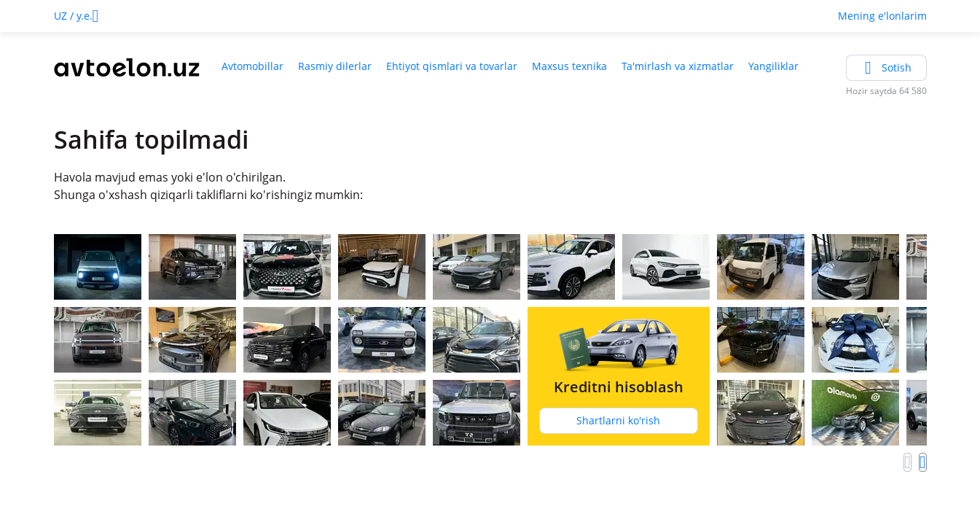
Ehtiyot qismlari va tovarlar (452, 66)
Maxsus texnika (569, 66)
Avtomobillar (252, 66)
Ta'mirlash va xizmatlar (678, 66)
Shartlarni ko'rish (618, 420)
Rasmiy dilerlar (335, 66)
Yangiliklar (773, 66)
